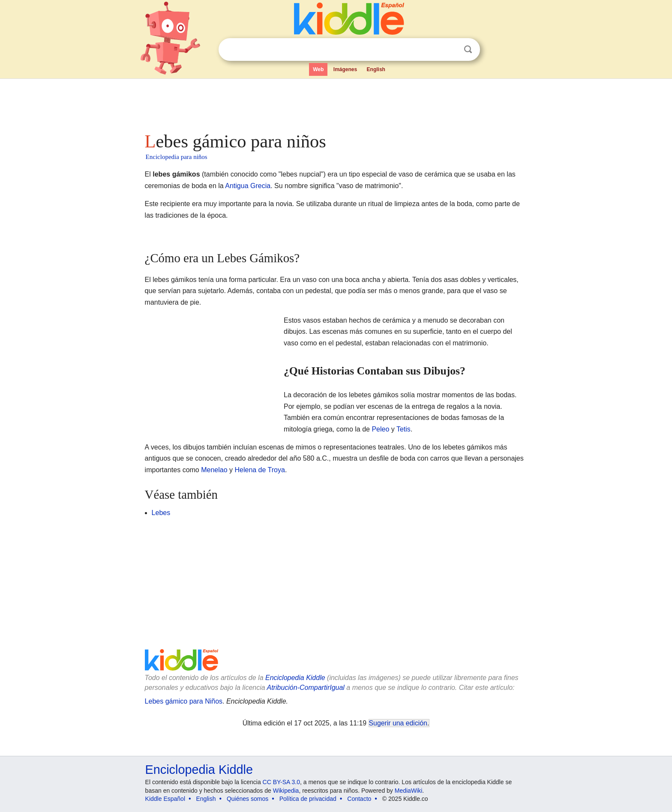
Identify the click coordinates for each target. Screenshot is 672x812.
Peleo (380, 429)
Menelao (214, 470)
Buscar (468, 49)
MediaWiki (409, 791)
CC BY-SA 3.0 (281, 782)
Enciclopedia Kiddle (295, 678)
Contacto (359, 799)
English (376, 69)
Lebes (161, 513)
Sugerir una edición (398, 723)
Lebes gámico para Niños (184, 701)
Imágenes (345, 69)
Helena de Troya (259, 470)
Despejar (450, 50)
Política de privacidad (308, 799)
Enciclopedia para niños (177, 157)
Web (318, 69)
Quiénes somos (247, 799)
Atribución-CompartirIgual (306, 688)
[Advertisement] (336, 103)
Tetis (403, 429)
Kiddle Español (165, 799)
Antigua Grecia (248, 186)
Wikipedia (286, 791)
